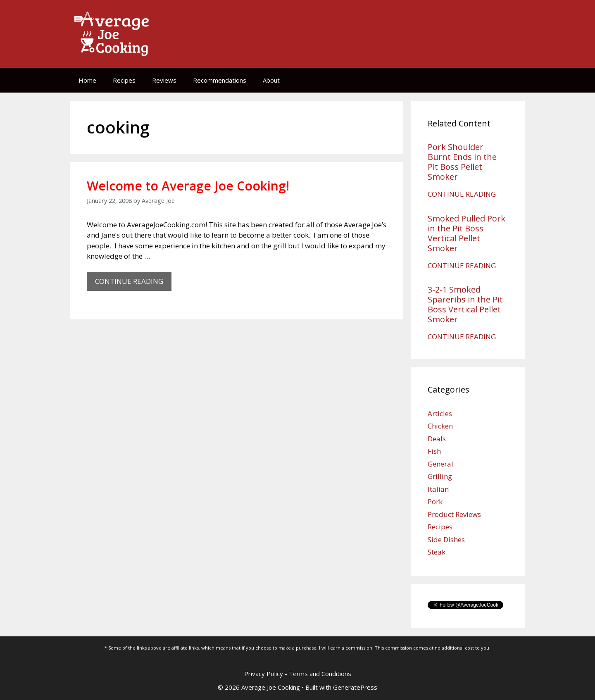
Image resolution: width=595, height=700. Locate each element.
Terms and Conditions (320, 674)
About (271, 80)
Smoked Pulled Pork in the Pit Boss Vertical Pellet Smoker (466, 233)
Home (87, 80)
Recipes (124, 80)
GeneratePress (355, 687)
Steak (437, 552)
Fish (434, 451)
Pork (435, 501)
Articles (440, 413)
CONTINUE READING (133, 283)
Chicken (440, 426)
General (440, 464)
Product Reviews (454, 514)
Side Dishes (446, 539)
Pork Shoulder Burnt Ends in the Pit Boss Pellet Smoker (462, 162)
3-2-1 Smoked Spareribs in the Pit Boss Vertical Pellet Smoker (465, 304)
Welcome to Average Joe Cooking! (188, 186)
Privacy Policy (264, 674)
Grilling (440, 476)
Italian (438, 489)
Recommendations (220, 80)
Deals (437, 439)
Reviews (164, 80)
